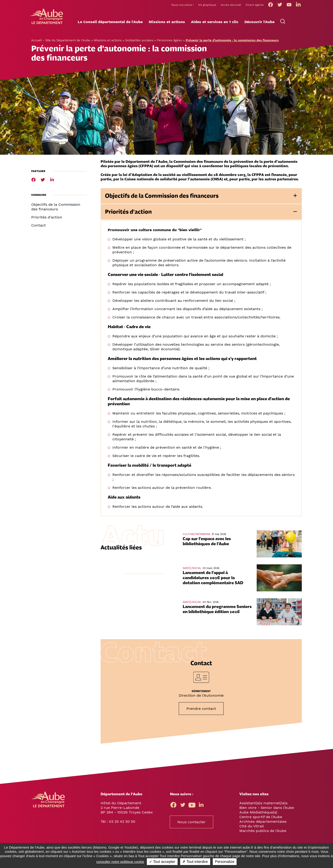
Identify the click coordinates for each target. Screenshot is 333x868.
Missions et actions (108, 42)
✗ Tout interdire (195, 862)
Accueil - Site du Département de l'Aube (61, 42)
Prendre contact (201, 710)
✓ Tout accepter (162, 862)
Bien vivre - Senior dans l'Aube (267, 809)
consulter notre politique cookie (120, 862)
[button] (110, 23)
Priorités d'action (47, 219)
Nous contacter (191, 823)
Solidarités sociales (139, 42)
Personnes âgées (170, 42)
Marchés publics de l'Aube (263, 832)
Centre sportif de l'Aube (261, 818)
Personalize (225, 862)
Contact (39, 227)
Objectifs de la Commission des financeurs (56, 208)
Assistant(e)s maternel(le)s (263, 804)
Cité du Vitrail (252, 827)
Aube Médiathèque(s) (258, 814)
